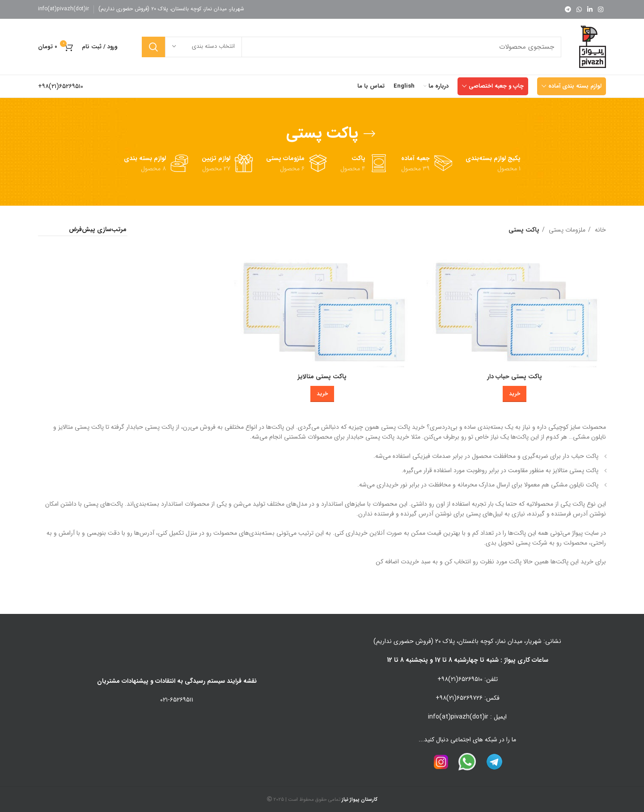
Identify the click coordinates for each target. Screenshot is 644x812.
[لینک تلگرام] (568, 9)
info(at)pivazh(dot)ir (64, 9)
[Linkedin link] (590, 9)
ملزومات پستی (566, 230)
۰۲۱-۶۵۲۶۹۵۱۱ (177, 700)
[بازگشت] (369, 134)
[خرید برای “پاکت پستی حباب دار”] (515, 394)
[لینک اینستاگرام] (601, 9)
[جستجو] (352, 47)
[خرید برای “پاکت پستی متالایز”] (322, 394)
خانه (600, 230)
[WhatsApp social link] (579, 9)
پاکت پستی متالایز (322, 376)
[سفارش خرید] (83, 230)
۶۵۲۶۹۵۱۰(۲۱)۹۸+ (61, 86)
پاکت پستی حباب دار (515, 376)
